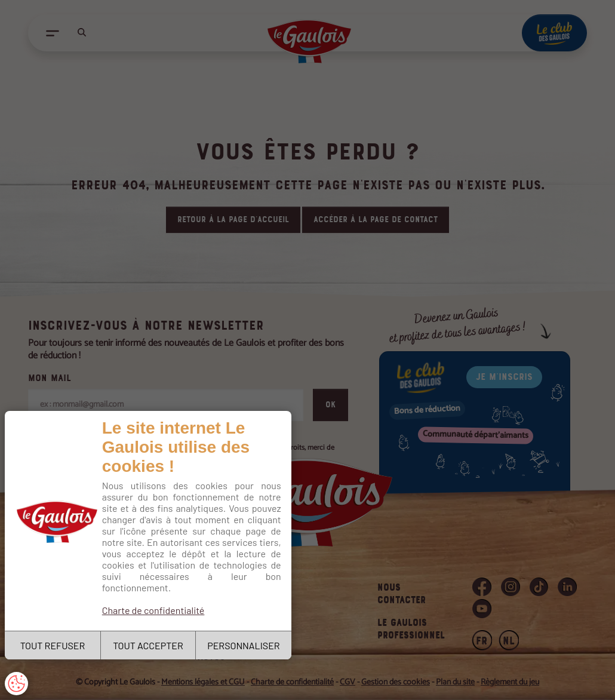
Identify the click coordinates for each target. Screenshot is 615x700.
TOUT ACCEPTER (148, 645)
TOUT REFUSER (53, 645)
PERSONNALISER (243, 645)
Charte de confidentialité (153, 610)
